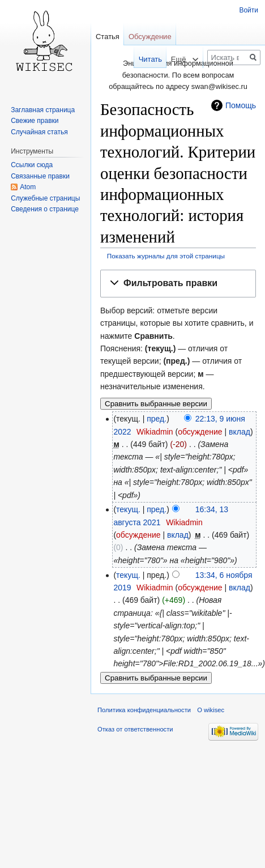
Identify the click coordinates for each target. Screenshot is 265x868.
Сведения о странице (45, 209)
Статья (108, 37)
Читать (143, 59)
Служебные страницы (45, 198)
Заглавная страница (43, 110)
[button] (178, 284)
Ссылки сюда (32, 165)
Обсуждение (150, 37)
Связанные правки (40, 176)
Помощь (241, 105)
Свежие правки (35, 121)
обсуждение (200, 432)
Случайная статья (39, 132)
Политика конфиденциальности (144, 710)
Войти (249, 10)
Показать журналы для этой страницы (166, 256)
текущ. (128, 509)
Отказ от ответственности (135, 729)
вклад (240, 432)
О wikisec (211, 710)
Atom (28, 187)
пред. (157, 419)
